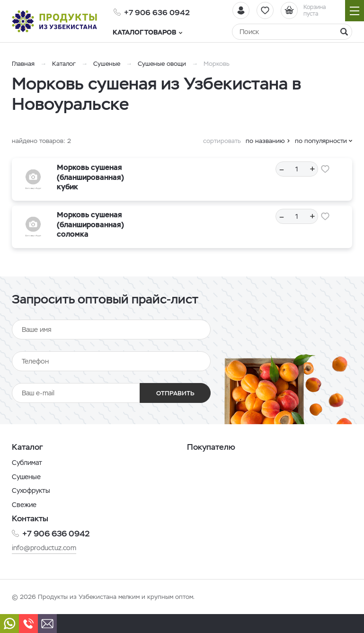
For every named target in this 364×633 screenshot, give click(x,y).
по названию (265, 141)
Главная (23, 64)
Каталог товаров (148, 32)
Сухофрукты (31, 490)
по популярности (321, 141)
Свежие (24, 505)
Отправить (175, 393)
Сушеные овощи (162, 64)
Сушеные (107, 64)
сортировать (222, 141)
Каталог (64, 64)
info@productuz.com (44, 548)
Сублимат (27, 463)
